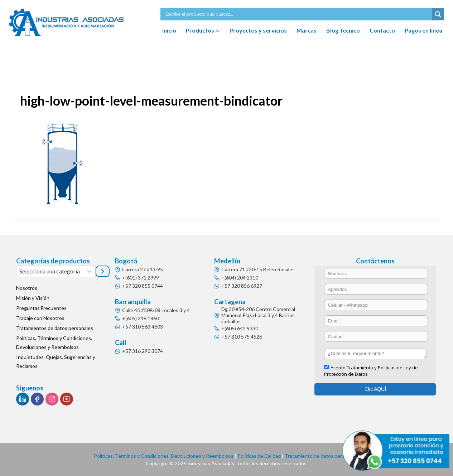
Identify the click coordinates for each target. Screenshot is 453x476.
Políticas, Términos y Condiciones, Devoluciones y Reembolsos (54, 343)
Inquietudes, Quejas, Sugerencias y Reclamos (56, 361)
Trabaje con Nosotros (40, 318)
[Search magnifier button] (438, 14)
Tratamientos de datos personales (55, 328)
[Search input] (298, 14)
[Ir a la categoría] (103, 271)
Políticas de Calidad (259, 456)
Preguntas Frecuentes (41, 308)
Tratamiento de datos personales (322, 456)
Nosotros (27, 288)
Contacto (382, 30)
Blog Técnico (343, 30)
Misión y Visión (33, 298)
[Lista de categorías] (56, 271)
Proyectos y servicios (258, 30)
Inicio (169, 30)
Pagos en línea (423, 30)
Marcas (307, 30)
